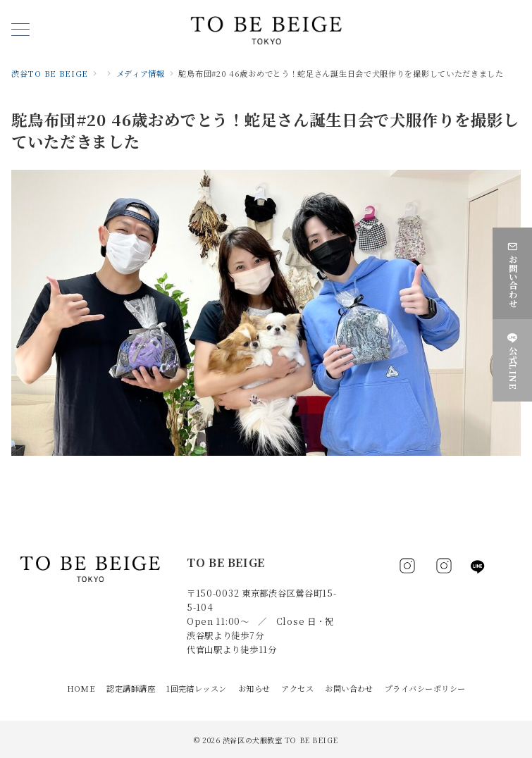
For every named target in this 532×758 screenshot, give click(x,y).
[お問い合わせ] (512, 272)
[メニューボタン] (20, 31)
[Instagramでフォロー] (444, 570)
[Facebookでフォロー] (407, 570)
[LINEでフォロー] (478, 567)
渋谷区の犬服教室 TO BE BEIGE (280, 740)
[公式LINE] (512, 359)
